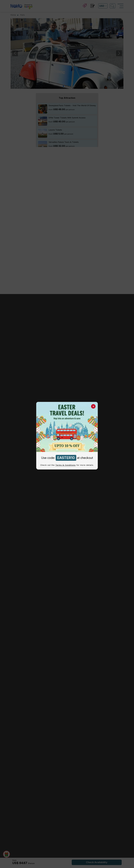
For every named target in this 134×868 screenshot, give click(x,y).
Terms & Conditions (66, 465)
